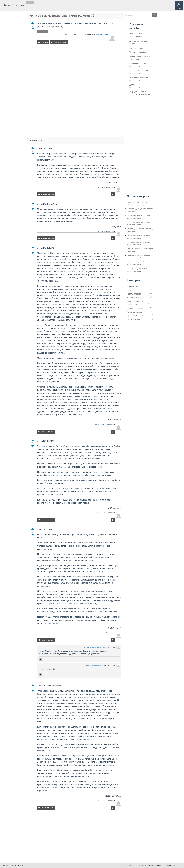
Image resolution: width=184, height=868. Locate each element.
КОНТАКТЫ (151, 865)
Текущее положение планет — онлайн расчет (140, 93)
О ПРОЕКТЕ (161, 865)
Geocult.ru (142, 865)
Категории (56, 7)
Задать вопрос (68, 7)
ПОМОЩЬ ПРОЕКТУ (174, 865)
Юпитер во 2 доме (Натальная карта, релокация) (139, 243)
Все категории (133, 286)
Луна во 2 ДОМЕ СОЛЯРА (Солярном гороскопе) (137, 204)
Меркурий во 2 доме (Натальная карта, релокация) (139, 263)
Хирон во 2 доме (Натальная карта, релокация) (140, 210)
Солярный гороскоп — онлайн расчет (139, 65)
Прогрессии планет (135, 316)
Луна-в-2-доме (43, 32)
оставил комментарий (92, 647)
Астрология (132, 290)
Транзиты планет (134, 298)
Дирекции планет (134, 319)
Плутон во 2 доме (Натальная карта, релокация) (138, 217)
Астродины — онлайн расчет (138, 42)
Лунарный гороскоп (135, 312)
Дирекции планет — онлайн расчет (138, 86)
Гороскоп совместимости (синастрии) (140, 58)
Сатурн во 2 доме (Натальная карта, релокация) (138, 237)
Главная (30, 7)
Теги (47, 7)
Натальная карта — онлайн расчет (138, 35)
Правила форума (17, 865)
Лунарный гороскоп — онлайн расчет (139, 72)
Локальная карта (136, 48)
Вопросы (39, 7)
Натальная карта (102, 34)
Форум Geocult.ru (13, 5)
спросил (68, 34)
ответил (96, 187)
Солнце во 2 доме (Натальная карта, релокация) (138, 270)
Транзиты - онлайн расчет (140, 52)
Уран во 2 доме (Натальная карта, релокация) (140, 230)
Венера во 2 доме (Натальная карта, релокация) (138, 257)
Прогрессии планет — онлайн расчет (139, 79)
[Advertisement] (76, 69)
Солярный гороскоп (135, 308)
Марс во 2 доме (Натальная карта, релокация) (140, 250)
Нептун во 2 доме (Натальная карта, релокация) (138, 223)
